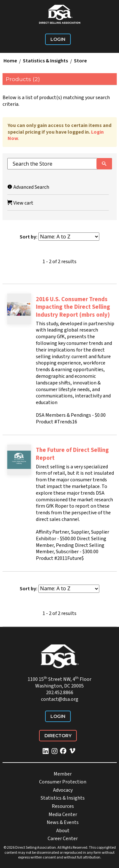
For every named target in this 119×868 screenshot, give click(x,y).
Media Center (63, 814)
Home (10, 61)
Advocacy (63, 790)
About (63, 831)
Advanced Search (28, 187)
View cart (20, 203)
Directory (58, 736)
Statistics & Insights (45, 61)
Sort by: (29, 237)
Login (58, 39)
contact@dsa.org (60, 699)
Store (80, 61)
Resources (63, 806)
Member (63, 774)
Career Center (63, 839)
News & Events (63, 822)
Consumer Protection (63, 782)
